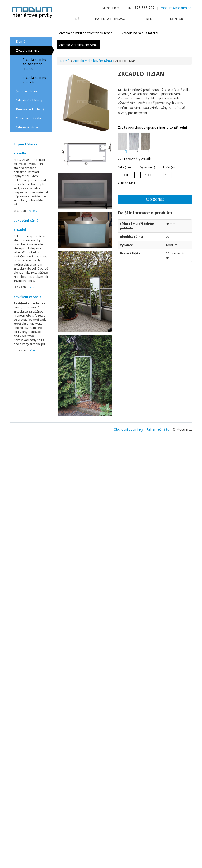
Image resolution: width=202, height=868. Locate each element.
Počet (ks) (169, 167)
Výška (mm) (148, 167)
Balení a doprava (110, 19)
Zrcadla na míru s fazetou (34, 80)
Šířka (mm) (125, 167)
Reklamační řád (158, 429)
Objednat (155, 199)
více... (33, 211)
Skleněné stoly (27, 127)
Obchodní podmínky (128, 429)
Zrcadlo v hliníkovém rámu (78, 45)
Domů (21, 41)
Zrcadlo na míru (28, 50)
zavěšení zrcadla (27, 297)
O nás (77, 19)
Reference (147, 19)
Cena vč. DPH (126, 183)
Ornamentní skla (28, 118)
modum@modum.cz (176, 8)
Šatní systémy (27, 91)
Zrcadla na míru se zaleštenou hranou (34, 64)
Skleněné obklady (29, 100)
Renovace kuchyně (30, 109)
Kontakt (177, 19)
